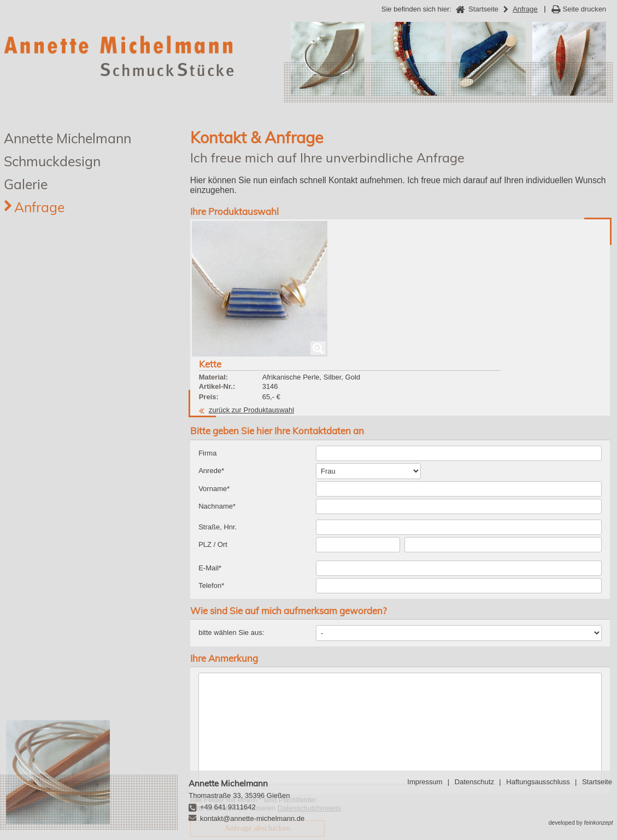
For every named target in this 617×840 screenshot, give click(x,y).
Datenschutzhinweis (309, 719)
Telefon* (211, 496)
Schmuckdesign (52, 161)
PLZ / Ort (213, 455)
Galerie (26, 184)
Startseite (597, 782)
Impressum (425, 782)
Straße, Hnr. (218, 437)
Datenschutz (474, 782)
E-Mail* (210, 478)
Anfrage (39, 207)
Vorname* (214, 399)
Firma (207, 363)
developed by (581, 823)
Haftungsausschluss (538, 782)
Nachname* (217, 416)
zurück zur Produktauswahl (355, 274)
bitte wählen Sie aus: (231, 543)
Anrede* (211, 381)
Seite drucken (585, 9)
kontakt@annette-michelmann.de (252, 818)
